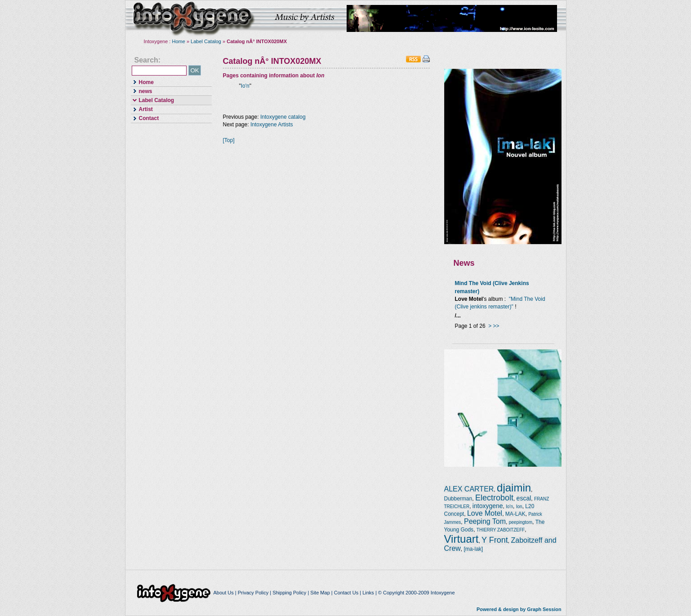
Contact (145, 118)
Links (368, 593)
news (142, 91)
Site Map (320, 593)
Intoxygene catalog (283, 117)
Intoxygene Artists (272, 125)
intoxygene (193, 18)
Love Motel (485, 513)
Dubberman (458, 499)
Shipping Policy (289, 593)
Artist (142, 109)
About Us (223, 593)
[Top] (229, 140)
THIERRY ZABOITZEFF (501, 530)
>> (496, 326)
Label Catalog (206, 41)
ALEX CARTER (469, 489)
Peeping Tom (485, 521)
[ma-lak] (474, 549)
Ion (519, 507)
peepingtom (521, 522)
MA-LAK (515, 514)
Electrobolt (494, 498)
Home (179, 41)
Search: (148, 60)
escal (524, 498)
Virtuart (461, 539)
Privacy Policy (253, 593)
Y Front (495, 540)
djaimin (514, 488)
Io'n (245, 86)
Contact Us (346, 593)
